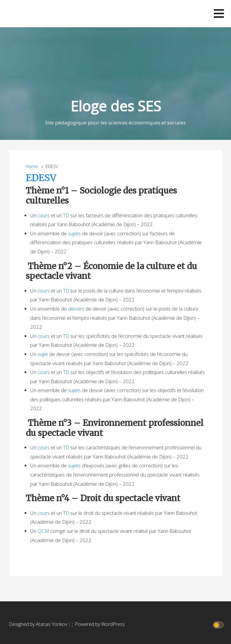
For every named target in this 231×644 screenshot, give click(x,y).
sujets (74, 233)
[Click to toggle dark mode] (219, 624)
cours (44, 215)
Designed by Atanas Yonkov (39, 624)
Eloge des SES (116, 106)
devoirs (76, 309)
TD (66, 215)
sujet (43, 354)
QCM (43, 531)
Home (32, 166)
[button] (219, 13)
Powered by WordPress (100, 624)
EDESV (41, 178)
